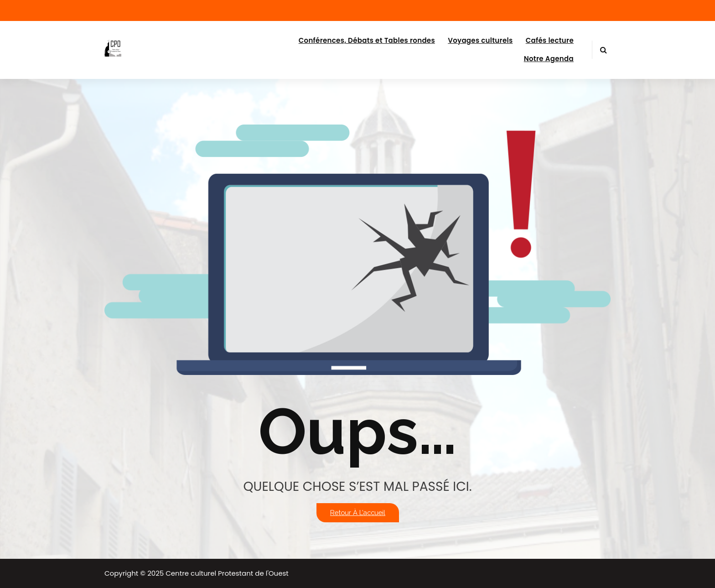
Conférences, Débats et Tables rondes (367, 40)
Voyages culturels (480, 40)
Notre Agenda (549, 59)
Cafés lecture (550, 40)
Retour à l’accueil (358, 513)
